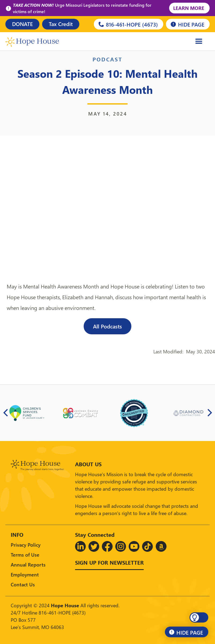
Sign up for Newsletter (109, 562)
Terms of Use (25, 555)
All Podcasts (107, 326)
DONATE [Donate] (22, 24)
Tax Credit (61, 24)
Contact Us (23, 584)
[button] (199, 617)
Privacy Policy (26, 545)
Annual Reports (28, 565)
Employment (25, 574)
